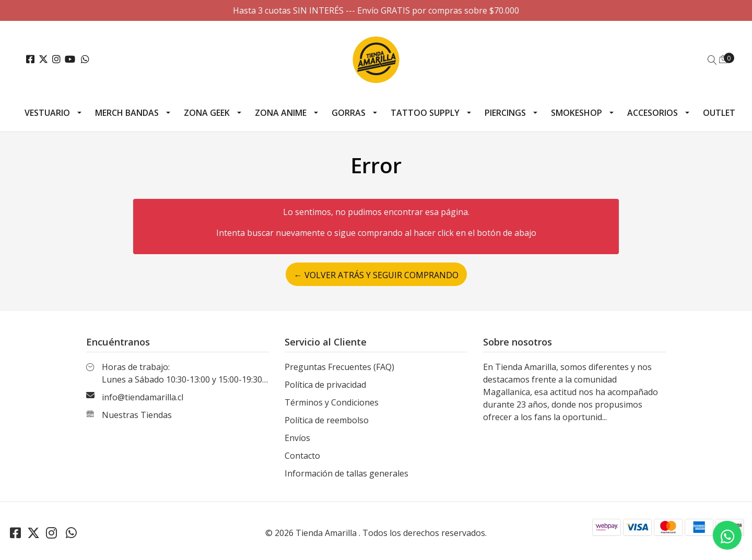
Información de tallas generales (346, 473)
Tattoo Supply (425, 113)
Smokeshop (577, 113)
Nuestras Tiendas (137, 415)
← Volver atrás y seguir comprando (376, 275)
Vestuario (47, 113)
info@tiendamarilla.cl (143, 397)
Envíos (297, 438)
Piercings (505, 113)
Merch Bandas (127, 113)
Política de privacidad (325, 385)
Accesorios (653, 113)
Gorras (349, 113)
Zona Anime (281, 113)
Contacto (302, 456)
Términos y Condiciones (332, 402)
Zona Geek (207, 113)
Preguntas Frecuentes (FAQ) (339, 367)
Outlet (719, 113)
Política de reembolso (327, 420)
